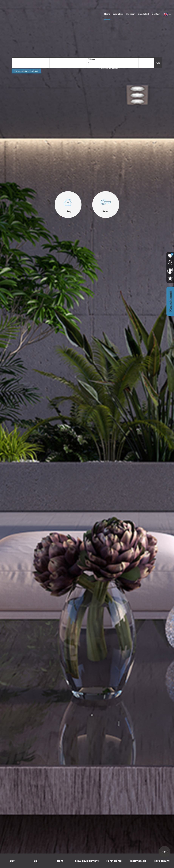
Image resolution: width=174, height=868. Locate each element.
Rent (60, 861)
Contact (156, 14)
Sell (36, 861)
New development (87, 861)
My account (162, 858)
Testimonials (138, 861)
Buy (12, 861)
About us (118, 14)
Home (107, 14)
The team (130, 14)
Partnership (114, 861)
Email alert (143, 14)
